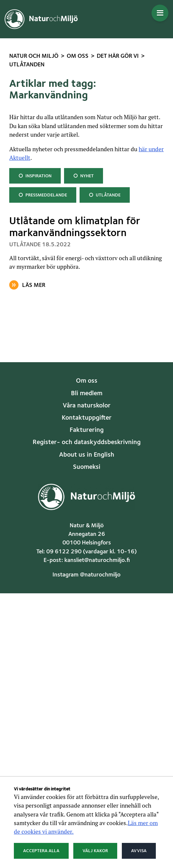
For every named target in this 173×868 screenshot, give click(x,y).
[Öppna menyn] (160, 13)
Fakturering (87, 430)
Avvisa (139, 851)
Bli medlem (87, 394)
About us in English (87, 455)
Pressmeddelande (43, 194)
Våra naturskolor (87, 406)
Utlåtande (104, 194)
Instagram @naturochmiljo (86, 575)
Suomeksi (87, 467)
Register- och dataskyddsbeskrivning (87, 442)
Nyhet (84, 175)
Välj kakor (95, 851)
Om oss (87, 381)
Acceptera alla (41, 851)
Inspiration (35, 175)
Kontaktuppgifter (87, 418)
